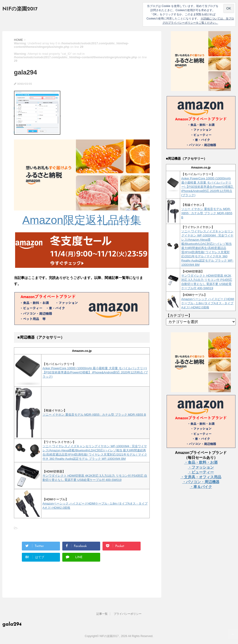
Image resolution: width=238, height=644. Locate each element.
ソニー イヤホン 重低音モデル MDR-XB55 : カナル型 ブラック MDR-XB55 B (94, 415)
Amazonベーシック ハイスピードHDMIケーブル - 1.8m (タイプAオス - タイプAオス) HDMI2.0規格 (208, 303)
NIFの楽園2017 (20, 9)
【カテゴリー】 (179, 316)
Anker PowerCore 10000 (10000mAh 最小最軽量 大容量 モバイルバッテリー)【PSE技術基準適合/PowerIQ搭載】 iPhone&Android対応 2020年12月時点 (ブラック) (95, 372)
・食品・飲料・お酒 (201, 462)
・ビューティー (201, 472)
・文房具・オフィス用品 (201, 477)
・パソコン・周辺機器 (201, 482)
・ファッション (201, 467)
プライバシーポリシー (128, 614)
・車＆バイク (201, 487)
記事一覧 (102, 614)
